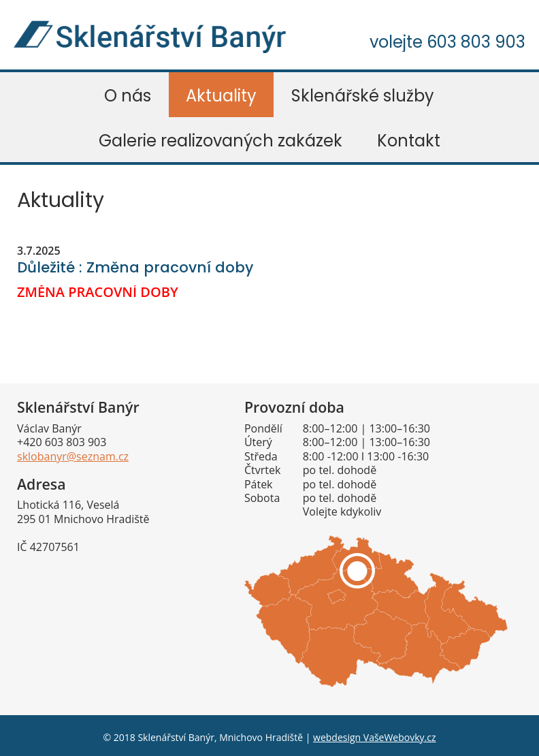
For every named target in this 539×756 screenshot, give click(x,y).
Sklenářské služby (363, 96)
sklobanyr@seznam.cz (73, 456)
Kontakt (409, 141)
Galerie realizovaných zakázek (220, 141)
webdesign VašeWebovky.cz (374, 737)
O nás (128, 96)
